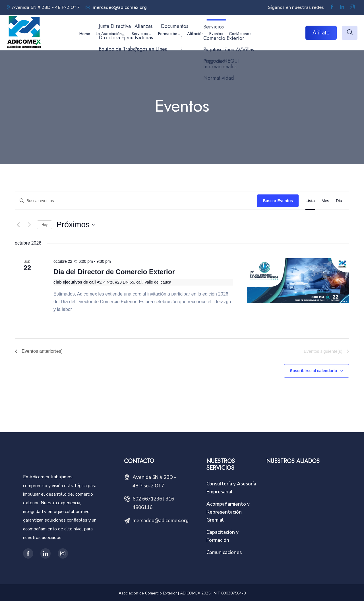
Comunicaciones (224, 552)
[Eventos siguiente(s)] (29, 225)
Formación (168, 34)
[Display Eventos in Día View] (339, 201)
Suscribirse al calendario (313, 371)
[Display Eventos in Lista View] (310, 201)
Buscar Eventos (278, 201)
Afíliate (321, 33)
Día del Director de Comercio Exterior (114, 272)
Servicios (140, 34)
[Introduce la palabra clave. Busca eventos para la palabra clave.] (136, 201)
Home (85, 34)
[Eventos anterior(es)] (18, 225)
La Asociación (109, 34)
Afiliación (195, 34)
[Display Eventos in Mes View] (325, 201)
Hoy (45, 225)
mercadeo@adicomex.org (119, 7)
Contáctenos (240, 34)
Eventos (216, 34)
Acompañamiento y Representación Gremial (228, 512)
